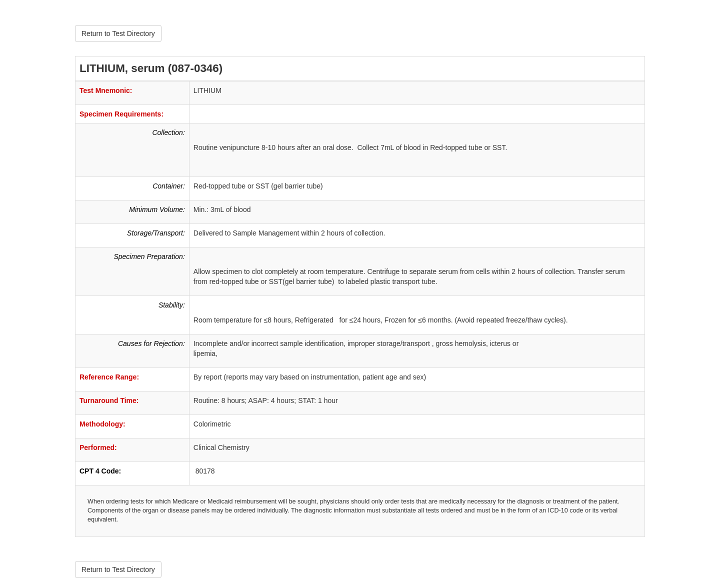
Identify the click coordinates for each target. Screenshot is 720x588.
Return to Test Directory (118, 33)
